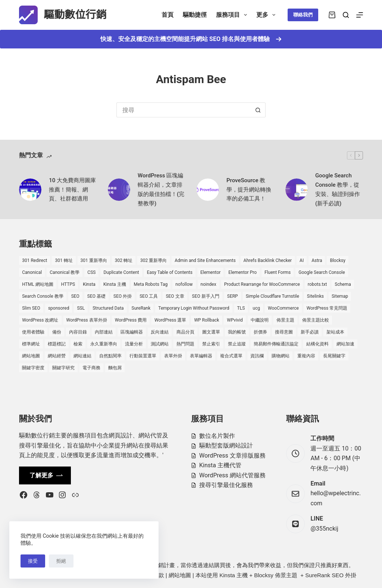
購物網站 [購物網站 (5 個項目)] (281, 356)
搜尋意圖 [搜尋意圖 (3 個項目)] (284, 332)
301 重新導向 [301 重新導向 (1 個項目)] (94, 260)
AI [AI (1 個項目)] (302, 260)
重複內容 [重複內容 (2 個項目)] (306, 356)
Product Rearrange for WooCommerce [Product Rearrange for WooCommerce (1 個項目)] (262, 284)
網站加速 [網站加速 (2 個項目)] (345, 344)
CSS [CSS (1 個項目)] (91, 272)
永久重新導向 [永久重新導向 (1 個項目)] (104, 344)
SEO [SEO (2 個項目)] (75, 296)
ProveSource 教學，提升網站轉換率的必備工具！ (249, 190)
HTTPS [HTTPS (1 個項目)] (68, 284)
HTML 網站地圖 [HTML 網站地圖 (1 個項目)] (37, 284)
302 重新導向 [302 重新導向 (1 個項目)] (154, 260)
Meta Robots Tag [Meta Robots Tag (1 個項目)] (151, 284)
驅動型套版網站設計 (226, 445)
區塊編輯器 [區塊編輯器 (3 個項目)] (132, 332)
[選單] (360, 15)
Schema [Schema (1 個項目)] (343, 284)
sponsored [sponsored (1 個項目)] (59, 308)
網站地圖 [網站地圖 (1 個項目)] (31, 356)
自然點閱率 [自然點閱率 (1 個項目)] (110, 356)
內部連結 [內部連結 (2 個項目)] (104, 332)
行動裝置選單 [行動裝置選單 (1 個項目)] (143, 356)
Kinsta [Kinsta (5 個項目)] (89, 284)
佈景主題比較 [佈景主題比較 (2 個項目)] (316, 320)
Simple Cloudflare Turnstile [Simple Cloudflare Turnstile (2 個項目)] (273, 296)
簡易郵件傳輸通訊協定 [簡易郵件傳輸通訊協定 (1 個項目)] (276, 344)
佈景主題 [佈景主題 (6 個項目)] (285, 320)
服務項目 (233, 15)
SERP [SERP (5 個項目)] (233, 296)
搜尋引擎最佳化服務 (226, 485)
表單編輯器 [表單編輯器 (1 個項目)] (201, 356)
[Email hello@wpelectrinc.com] (295, 494)
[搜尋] (346, 15)
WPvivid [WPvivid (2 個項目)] (235, 320)
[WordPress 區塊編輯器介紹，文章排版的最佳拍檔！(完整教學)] (119, 190)
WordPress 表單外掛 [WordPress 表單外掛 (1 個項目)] (87, 320)
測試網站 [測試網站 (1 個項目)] (160, 344)
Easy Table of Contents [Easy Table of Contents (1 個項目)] (170, 272)
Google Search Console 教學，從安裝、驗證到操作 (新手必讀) (338, 189)
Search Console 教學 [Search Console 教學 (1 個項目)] (43, 296)
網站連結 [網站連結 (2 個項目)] (82, 356)
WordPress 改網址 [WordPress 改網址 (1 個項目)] (40, 320)
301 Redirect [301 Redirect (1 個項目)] (35, 260)
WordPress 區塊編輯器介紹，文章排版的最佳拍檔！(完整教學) (161, 189)
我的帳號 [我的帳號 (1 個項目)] (237, 332)
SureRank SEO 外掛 (331, 575)
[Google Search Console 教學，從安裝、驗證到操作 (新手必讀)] (297, 190)
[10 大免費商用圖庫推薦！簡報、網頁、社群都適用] (30, 190)
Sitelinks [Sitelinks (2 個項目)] (315, 296)
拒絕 (61, 561)
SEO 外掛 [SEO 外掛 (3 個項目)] (123, 296)
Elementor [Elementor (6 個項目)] (210, 272)
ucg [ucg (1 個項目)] (256, 308)
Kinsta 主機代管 (220, 465)
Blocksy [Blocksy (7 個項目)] (337, 260)
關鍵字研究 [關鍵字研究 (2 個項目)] (63, 368)
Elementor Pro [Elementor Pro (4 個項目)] (242, 272)
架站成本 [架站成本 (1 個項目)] (335, 332)
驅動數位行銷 (75, 15)
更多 (267, 15)
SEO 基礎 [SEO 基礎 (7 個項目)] (96, 296)
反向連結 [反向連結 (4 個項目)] (160, 332)
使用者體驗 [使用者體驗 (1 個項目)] (33, 332)
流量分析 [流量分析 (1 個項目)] (134, 344)
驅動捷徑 (195, 15)
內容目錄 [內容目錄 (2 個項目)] (78, 332)
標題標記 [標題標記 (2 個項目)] (57, 344)
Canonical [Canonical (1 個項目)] (32, 272)
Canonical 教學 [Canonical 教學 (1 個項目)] (65, 272)
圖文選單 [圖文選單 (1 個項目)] (211, 332)
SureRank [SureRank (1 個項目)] (141, 308)
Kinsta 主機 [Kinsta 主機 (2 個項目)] (115, 284)
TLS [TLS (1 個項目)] (241, 308)
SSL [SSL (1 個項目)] (81, 308)
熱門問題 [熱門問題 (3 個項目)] (185, 344)
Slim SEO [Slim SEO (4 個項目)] (31, 308)
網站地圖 (180, 575)
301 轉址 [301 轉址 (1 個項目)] (64, 260)
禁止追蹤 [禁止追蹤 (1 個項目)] (237, 344)
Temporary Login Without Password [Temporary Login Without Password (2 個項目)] (194, 308)
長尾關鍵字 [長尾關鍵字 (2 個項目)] (334, 356)
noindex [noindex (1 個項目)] (209, 284)
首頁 (167, 15)
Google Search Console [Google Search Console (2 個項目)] (322, 272)
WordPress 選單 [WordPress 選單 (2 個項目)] (170, 320)
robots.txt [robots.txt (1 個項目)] (317, 284)
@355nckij (324, 529)
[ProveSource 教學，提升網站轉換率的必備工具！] (208, 190)
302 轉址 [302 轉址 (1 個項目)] (124, 260)
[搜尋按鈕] (258, 110)
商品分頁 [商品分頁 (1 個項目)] (185, 332)
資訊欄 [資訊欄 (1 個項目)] (257, 356)
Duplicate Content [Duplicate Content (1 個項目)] (121, 272)
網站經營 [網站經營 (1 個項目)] (57, 356)
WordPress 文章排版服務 (232, 456)
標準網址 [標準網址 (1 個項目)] (31, 344)
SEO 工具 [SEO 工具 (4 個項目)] (149, 296)
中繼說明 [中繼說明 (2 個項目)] (260, 320)
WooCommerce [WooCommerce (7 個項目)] (283, 308)
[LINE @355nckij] (295, 524)
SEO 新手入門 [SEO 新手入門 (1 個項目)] (206, 296)
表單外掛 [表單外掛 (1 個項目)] (173, 356)
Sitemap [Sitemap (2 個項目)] (340, 296)
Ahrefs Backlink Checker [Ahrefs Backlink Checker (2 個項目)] (268, 260)
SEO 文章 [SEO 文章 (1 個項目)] (175, 296)
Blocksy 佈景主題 (276, 575)
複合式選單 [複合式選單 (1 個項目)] (231, 356)
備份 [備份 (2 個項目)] (57, 332)
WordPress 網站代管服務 (232, 475)
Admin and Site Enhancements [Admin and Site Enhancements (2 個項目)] (205, 260)
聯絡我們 (303, 15)
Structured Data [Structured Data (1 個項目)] (108, 308)
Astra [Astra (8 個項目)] (317, 260)
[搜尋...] (184, 110)
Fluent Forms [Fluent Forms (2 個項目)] (278, 272)
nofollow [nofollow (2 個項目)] (184, 284)
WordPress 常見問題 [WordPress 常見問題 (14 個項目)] (327, 308)
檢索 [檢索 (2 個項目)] (78, 344)
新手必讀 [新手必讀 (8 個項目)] (310, 332)
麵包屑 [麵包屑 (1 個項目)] (115, 368)
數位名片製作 (217, 436)
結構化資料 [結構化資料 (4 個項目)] (317, 344)
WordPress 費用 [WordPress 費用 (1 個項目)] (131, 320)
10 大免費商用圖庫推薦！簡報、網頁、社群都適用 (72, 190)
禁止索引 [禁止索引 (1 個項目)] (211, 344)
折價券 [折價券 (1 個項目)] (260, 332)
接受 (33, 561)
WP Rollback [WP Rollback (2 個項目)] (206, 320)
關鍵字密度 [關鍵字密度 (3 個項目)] (33, 368)
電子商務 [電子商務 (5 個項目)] (91, 368)
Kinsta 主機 (234, 575)
